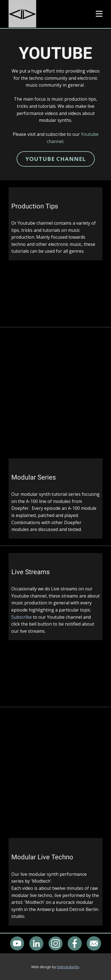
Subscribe (22, 617)
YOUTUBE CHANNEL (56, 159)
